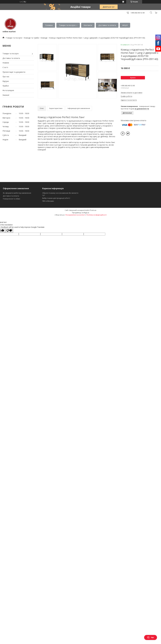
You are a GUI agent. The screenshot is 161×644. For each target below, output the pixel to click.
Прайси (6, 86)
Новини (6, 63)
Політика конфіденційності (97, 215)
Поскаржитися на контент (75, 215)
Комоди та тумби (31, 38)
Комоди (44, 38)
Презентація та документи (14, 72)
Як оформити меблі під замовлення (17, 193)
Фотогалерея (8, 90)
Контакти (88, 25)
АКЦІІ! (125, 25)
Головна (49, 25)
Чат (151, 637)
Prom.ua (93, 210)
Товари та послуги (67, 25)
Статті (5, 67)
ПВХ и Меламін (48, 201)
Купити (133, 78)
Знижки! (6, 95)
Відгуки (6, 81)
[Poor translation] (9, 231)
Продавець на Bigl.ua (81, 213)
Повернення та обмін (12, 199)
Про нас (6, 77)
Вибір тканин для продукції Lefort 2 (56, 198)
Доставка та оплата (107, 25)
